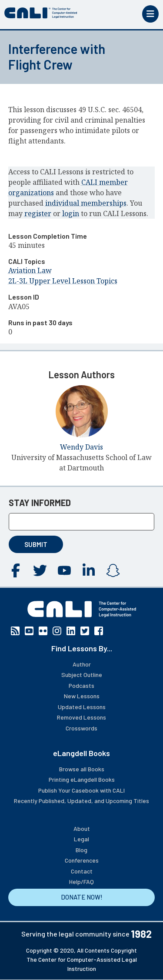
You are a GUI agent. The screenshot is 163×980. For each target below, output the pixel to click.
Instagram (113, 570)
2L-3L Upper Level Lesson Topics (63, 281)
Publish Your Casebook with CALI (81, 790)
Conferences (82, 860)
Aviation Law (30, 270)
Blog (81, 850)
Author (82, 664)
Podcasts (81, 685)
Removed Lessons (81, 717)
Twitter (40, 570)
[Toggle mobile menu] (150, 14)
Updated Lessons (82, 707)
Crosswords (81, 728)
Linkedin (89, 570)
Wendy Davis (81, 447)
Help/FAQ (81, 882)
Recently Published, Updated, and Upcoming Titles (81, 801)
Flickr (43, 631)
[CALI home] (41, 13)
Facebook (16, 570)
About (82, 828)
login (71, 213)
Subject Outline (82, 675)
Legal (81, 839)
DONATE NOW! (82, 897)
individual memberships (86, 203)
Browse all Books (82, 769)
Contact (82, 871)
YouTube (64, 570)
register (38, 213)
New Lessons (82, 696)
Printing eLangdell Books (82, 779)
